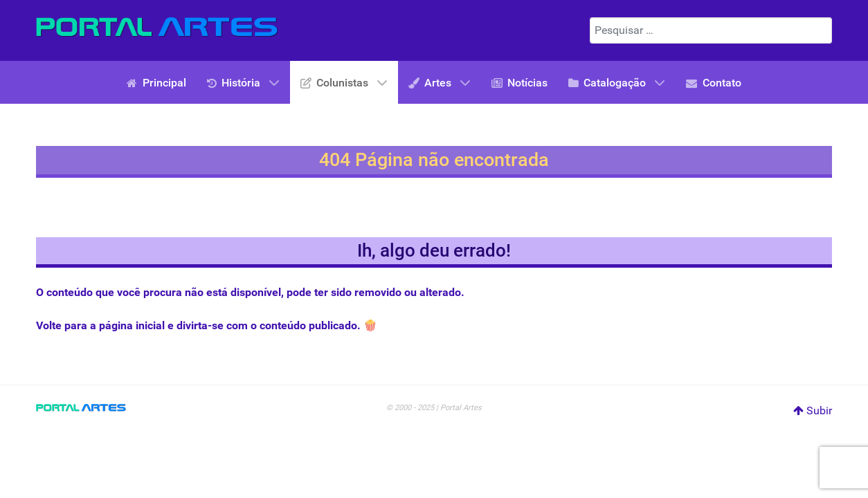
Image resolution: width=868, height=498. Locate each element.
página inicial (132, 325)
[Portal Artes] (157, 27)
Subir (813, 411)
